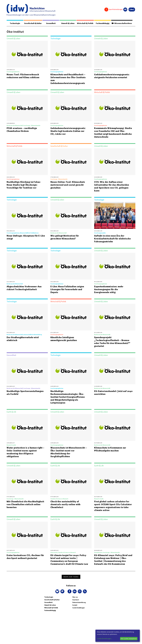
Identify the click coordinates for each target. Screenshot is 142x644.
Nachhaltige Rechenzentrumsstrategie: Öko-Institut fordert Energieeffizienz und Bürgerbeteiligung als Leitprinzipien (68, 397)
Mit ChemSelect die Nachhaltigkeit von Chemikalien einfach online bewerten (25, 504)
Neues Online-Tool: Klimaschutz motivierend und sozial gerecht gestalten (68, 185)
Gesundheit (51, 23)
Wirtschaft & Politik (85, 23)
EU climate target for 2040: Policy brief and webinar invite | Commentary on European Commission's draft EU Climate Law (69, 560)
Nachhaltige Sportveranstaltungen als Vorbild (25, 393)
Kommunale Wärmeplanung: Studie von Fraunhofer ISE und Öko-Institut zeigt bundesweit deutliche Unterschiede (113, 133)
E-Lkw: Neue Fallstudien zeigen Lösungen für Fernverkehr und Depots (67, 289)
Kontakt (75, 605)
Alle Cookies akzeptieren (129, 639)
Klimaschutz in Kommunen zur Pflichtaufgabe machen (110, 449)
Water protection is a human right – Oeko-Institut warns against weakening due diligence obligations (26, 452)
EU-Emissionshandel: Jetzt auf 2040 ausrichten (113, 393)
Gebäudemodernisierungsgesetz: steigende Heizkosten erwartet (112, 76)
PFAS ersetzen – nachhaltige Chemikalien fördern (22, 130)
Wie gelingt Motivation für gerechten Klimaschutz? (65, 237)
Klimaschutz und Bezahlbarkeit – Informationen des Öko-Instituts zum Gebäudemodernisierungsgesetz (68, 79)
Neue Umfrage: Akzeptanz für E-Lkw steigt (26, 237)
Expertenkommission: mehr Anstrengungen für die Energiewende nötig (109, 289)
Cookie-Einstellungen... (105, 639)
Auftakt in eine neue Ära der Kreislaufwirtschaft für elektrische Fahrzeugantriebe (112, 239)
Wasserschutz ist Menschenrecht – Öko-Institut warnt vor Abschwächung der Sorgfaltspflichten (69, 452)
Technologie (15, 23)
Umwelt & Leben (67, 23)
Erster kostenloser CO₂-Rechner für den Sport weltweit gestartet (25, 557)
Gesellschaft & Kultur (33, 23)
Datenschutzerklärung (79, 603)
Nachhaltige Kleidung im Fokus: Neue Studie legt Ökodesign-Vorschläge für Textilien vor (24, 185)
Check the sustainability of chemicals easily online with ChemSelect (65, 504)
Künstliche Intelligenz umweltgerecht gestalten (64, 339)
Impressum (76, 600)
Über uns (75, 597)
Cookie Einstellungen (78, 608)
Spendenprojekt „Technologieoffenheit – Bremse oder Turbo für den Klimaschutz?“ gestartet (112, 342)
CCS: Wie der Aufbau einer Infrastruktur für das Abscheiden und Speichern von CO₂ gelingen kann (112, 186)
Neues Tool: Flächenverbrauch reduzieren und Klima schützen (23, 76)
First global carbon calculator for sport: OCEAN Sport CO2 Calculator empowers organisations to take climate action (113, 506)
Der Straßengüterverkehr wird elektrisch (23, 339)
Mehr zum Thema (71, 577)
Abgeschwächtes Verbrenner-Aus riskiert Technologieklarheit (24, 288)
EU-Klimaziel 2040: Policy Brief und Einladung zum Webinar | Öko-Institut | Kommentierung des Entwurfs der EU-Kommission (113, 560)
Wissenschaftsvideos (121, 23)
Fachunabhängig (102, 23)
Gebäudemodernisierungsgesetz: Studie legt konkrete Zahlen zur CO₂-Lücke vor (68, 131)
